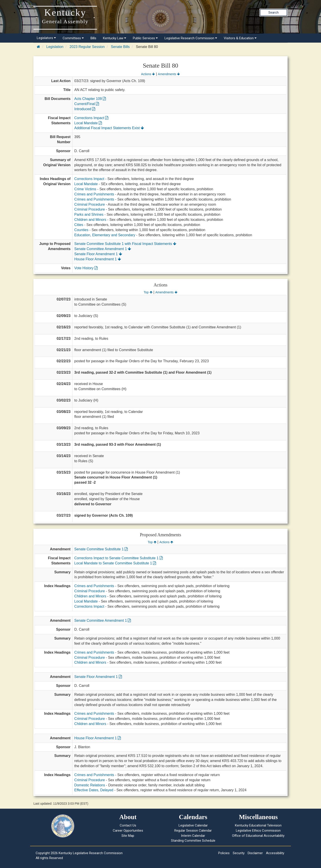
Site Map (128, 836)
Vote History (86, 268)
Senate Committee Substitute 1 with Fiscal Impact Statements (125, 244)
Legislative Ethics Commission (258, 831)
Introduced (85, 109)
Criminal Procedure (90, 204)
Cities (79, 225)
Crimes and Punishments (94, 194)
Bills (93, 38)
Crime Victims (85, 189)
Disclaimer (255, 853)
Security (239, 853)
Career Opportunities (128, 831)
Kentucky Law (115, 38)
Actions (148, 74)
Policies (224, 853)
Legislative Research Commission (191, 38)
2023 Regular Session (87, 47)
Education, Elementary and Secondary (105, 235)
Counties (81, 230)
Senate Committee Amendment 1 (103, 249)
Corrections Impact (91, 118)
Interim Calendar (193, 836)
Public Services (145, 38)
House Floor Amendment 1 (98, 259)
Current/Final (87, 104)
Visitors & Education (240, 38)
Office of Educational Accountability (258, 836)
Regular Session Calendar (193, 831)
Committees (73, 38)
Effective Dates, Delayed (94, 790)
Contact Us (128, 825)
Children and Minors (90, 220)
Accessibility (275, 853)
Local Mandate (88, 123)
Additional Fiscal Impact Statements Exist (109, 128)
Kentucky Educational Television (258, 825)
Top (148, 292)
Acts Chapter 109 (90, 99)
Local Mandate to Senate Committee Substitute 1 (115, 563)
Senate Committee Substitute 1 (101, 549)
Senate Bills (120, 47)
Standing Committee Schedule (193, 841)
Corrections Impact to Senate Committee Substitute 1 (118, 558)
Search (274, 12)
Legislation (55, 47)
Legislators (46, 38)
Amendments (169, 74)
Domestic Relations (90, 785)
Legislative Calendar (193, 825)
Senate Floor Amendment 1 (98, 254)
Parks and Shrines (89, 214)
